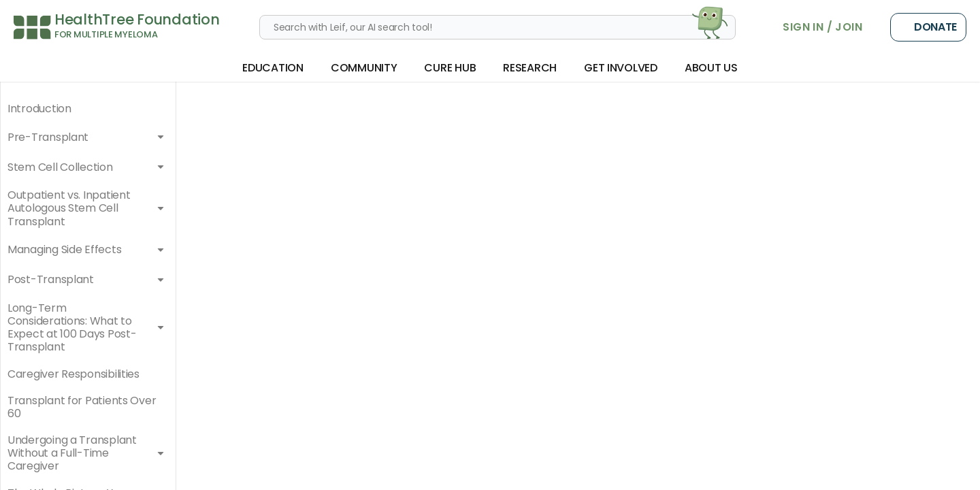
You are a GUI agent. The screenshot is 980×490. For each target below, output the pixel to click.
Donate (928, 27)
